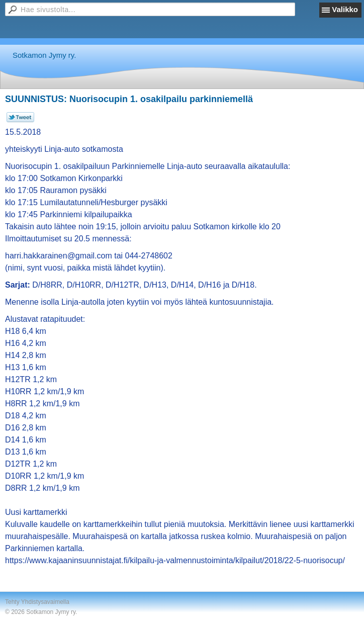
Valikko (345, 9)
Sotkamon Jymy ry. (44, 55)
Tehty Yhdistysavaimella (37, 602)
